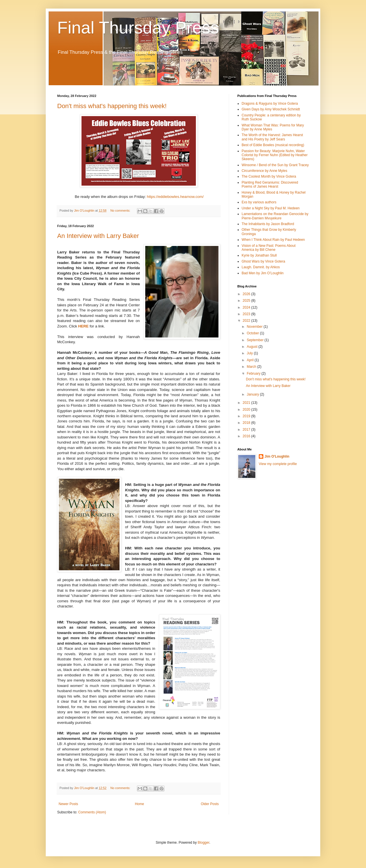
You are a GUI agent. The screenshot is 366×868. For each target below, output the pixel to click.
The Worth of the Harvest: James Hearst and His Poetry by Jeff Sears (272, 137)
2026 (247, 294)
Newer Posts (68, 804)
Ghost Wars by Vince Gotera (263, 261)
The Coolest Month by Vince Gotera (269, 176)
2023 (247, 314)
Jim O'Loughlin (277, 456)
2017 (247, 430)
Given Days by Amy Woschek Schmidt (271, 109)
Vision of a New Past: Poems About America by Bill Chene (269, 248)
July (250, 353)
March (252, 367)
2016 (247, 436)
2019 (247, 416)
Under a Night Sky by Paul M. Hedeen (271, 208)
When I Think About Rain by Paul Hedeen (273, 240)
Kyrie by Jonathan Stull (259, 255)
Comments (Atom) (92, 812)
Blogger (203, 843)
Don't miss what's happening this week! (112, 106)
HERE (83, 326)
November (255, 327)
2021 (247, 403)
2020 (247, 410)
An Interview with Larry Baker (98, 236)
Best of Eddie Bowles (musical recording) (273, 145)
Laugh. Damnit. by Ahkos (261, 267)
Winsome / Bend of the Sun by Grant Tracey (275, 165)
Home (140, 804)
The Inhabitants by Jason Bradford (268, 224)
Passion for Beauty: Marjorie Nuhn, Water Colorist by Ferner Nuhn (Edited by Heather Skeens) (275, 155)
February (254, 374)
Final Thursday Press (138, 28)
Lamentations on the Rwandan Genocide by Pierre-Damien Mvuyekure (275, 216)
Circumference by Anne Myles (264, 171)
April (251, 360)
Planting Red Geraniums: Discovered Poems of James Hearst (270, 184)
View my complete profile (278, 464)
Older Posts (210, 804)
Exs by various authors (259, 202)
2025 (247, 301)
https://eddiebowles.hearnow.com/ (175, 197)
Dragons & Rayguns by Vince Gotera (270, 104)
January (253, 394)
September (256, 340)
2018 (247, 423)
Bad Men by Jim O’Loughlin (263, 273)
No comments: (121, 210)
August (253, 347)
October (253, 333)
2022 (247, 321)
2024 (247, 307)
